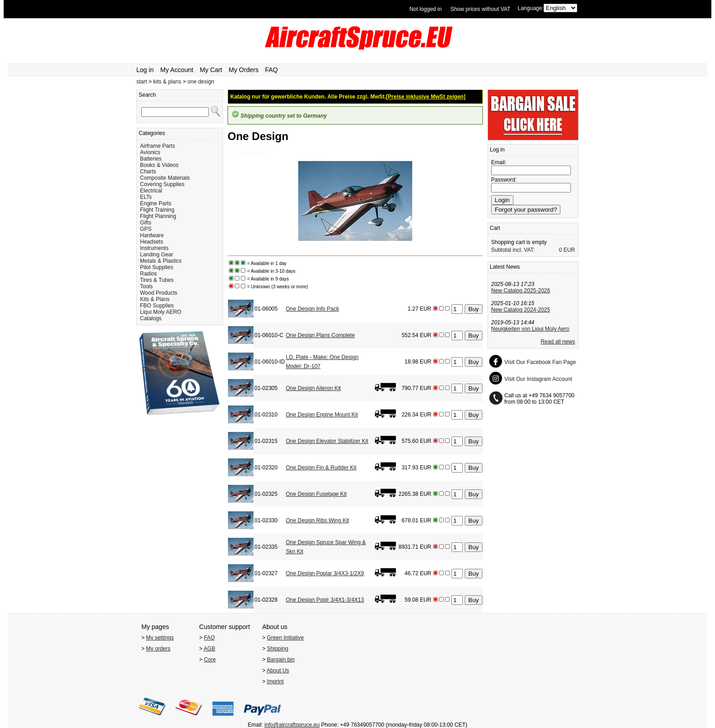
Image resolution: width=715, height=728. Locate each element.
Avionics (150, 152)
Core (210, 660)
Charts (148, 172)
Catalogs (151, 318)
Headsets (152, 242)
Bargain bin (281, 660)
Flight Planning (158, 216)
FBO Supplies (157, 306)
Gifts (146, 223)
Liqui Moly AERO (161, 312)
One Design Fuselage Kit (316, 494)
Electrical (151, 191)
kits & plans (167, 82)
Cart (495, 228)
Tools (146, 286)
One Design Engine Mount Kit (322, 415)
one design (201, 82)
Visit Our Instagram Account (538, 379)
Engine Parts (156, 203)
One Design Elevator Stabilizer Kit (327, 441)
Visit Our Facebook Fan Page (540, 362)
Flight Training (157, 210)
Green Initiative (285, 638)
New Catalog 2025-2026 (521, 291)
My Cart (211, 70)
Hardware (152, 235)
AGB (210, 649)
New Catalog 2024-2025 (521, 310)
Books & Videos (159, 165)
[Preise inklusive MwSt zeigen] (426, 97)
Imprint (275, 681)
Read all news (558, 342)
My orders (158, 649)
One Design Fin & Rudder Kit (321, 468)
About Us (278, 671)
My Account (177, 70)
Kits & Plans (155, 299)
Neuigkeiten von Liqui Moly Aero (530, 329)
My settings (160, 638)
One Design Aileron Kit (313, 388)
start (142, 82)
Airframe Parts (158, 146)
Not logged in (426, 9)
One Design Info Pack (313, 309)
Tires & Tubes (157, 280)
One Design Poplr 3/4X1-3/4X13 (325, 600)
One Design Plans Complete (320, 335)
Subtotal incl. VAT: (513, 250)
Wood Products (159, 293)
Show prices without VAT (481, 9)
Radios (148, 274)
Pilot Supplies (157, 267)
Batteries (151, 159)
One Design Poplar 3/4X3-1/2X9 (325, 573)
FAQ (271, 70)
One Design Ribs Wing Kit (318, 520)
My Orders (244, 70)
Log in (145, 70)
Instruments (154, 248)
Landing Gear (157, 255)
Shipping (277, 649)
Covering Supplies (162, 184)
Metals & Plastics (161, 261)
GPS (146, 229)
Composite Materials (165, 178)
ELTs (146, 197)
